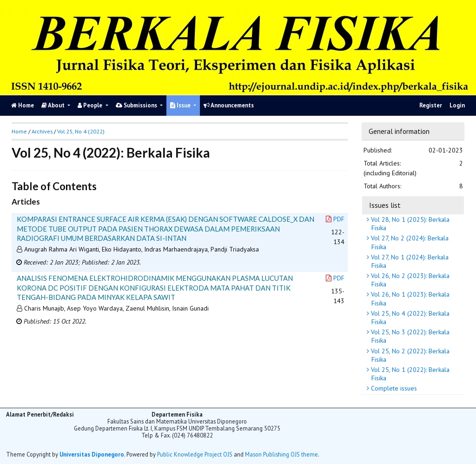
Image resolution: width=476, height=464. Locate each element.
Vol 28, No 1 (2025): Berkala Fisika (409, 224)
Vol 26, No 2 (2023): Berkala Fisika (409, 280)
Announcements (229, 105)
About (54, 105)
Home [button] (19, 131)
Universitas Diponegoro (92, 454)
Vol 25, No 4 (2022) (81, 131)
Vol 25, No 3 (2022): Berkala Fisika (409, 336)
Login (457, 105)
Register (431, 105)
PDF (335, 219)
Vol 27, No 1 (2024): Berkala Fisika (409, 261)
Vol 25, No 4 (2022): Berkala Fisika (409, 318)
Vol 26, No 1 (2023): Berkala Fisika (409, 298)
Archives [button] (42, 131)
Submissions (137, 105)
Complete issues (393, 388)
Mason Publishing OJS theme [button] (281, 454)
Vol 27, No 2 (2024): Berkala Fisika (409, 242)
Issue (181, 105)
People (91, 105)
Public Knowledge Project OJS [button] (195, 454)
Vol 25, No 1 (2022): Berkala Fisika (409, 374)
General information (399, 131)
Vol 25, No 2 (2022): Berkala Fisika (409, 355)
